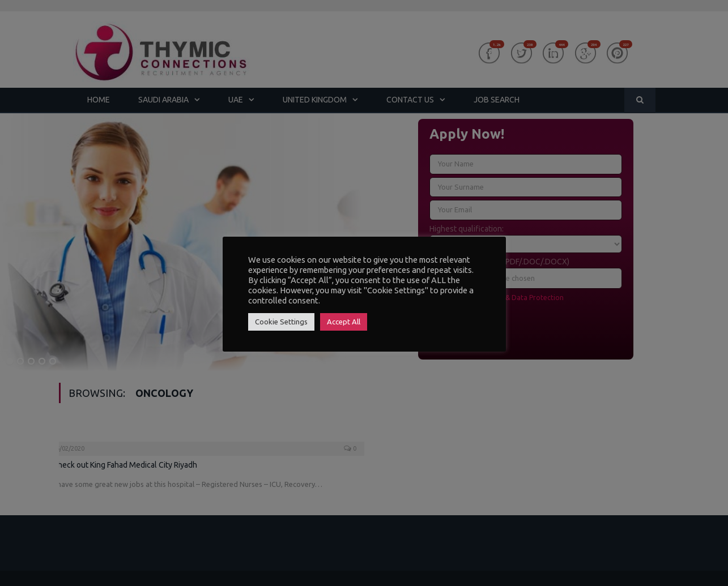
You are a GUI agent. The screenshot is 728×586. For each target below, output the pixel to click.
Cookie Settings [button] (281, 322)
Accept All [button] (344, 322)
